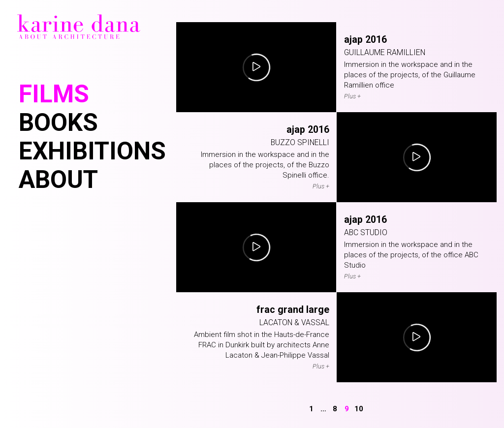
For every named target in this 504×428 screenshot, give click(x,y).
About (58, 180)
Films (54, 94)
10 (359, 409)
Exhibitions (92, 151)
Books (58, 122)
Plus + (352, 96)
